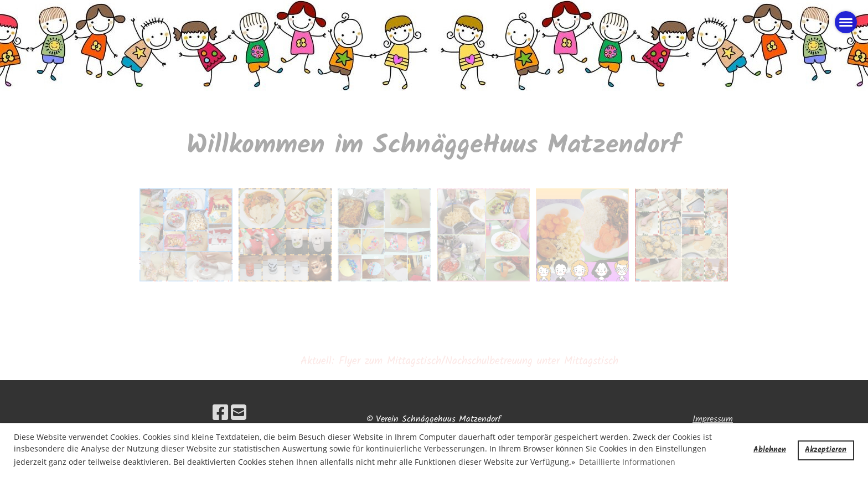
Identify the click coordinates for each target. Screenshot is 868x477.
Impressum (713, 419)
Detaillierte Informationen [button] (627, 462)
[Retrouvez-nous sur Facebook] (220, 414)
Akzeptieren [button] (826, 450)
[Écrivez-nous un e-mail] (239, 414)
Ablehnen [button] (770, 450)
